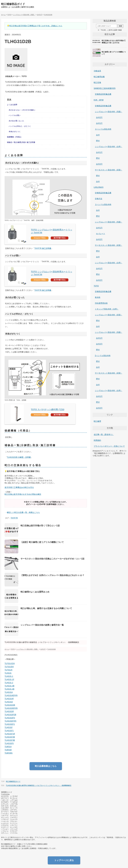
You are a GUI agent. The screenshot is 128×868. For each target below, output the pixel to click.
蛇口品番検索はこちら (46, 766)
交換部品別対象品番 (103, 94)
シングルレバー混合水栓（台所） (109, 147)
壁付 (98, 141)
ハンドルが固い (15, 115)
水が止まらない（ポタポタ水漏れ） (22, 110)
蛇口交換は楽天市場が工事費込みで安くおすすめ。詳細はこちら (36, 26)
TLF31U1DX (10, 664)
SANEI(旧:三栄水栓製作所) (105, 88)
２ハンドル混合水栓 (103, 129)
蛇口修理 (97, 421)
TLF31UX (8, 670)
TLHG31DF (9, 711)
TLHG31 (8, 673)
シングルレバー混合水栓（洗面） (109, 112)
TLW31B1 (9, 753)
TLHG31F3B (10, 740)
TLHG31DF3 (10, 718)
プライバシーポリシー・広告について (109, 446)
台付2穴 (99, 117)
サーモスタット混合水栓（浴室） (109, 170)
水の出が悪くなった (16, 121)
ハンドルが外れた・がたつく (20, 126)
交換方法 (99, 199)
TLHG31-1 (9, 676)
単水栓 (98, 297)
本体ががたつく (15, 132)
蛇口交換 (97, 83)
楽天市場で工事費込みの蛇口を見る (19, 487)
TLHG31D (9, 702)
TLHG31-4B (9, 689)
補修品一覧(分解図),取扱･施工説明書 (21, 142)
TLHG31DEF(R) (11, 708)
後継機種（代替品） (15, 137)
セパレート (101, 234)
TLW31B (8, 750)
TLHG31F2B (10, 737)
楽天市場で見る (60, 238)
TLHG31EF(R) (10, 721)
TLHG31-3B (9, 686)
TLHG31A (9, 692)
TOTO (96, 286)
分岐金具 (97, 71)
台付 (98, 135)
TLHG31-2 (9, 683)
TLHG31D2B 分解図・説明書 (19, 457)
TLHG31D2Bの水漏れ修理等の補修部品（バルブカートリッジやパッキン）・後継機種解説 (39, 785)
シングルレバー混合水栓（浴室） (109, 315)
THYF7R (14, 518)
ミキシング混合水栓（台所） (107, 309)
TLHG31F (9, 727)
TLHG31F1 (9, 731)
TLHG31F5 (9, 743)
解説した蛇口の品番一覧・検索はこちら (23, 512)
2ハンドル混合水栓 (103, 356)
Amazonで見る (40, 238)
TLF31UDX (9, 667)
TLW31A (8, 747)
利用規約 (97, 440)
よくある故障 (12, 105)
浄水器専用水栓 (101, 303)
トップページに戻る (64, 860)
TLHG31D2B (10, 705)
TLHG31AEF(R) (11, 695)
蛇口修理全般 (99, 77)
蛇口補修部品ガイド (13, 4)
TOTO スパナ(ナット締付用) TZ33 (48, 410)
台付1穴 (99, 123)
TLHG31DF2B (10, 715)
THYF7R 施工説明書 (43, 248)
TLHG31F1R (10, 734)
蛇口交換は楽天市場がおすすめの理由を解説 (23, 494)
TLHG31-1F (9, 679)
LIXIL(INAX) (99, 187)
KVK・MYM (99, 100)
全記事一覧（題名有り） (104, 435)
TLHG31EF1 (10, 724)
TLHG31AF (9, 699)
